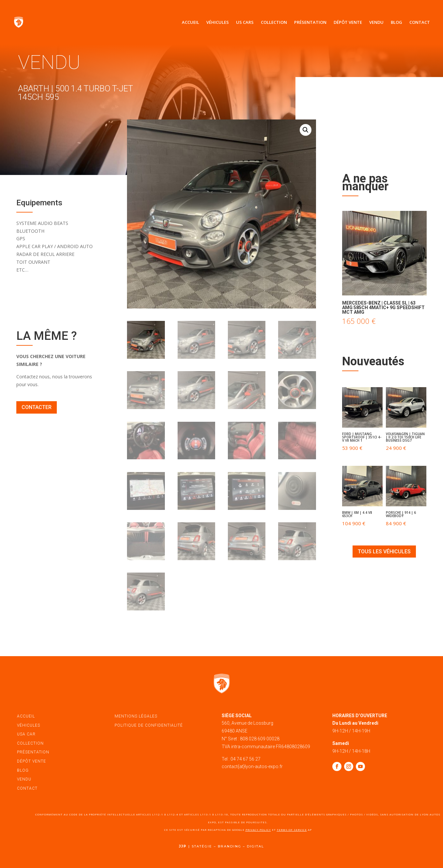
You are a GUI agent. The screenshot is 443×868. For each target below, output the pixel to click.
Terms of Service (292, 830)
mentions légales (136, 716)
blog (23, 770)
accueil (26, 716)
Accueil (190, 22)
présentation (33, 752)
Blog (396, 22)
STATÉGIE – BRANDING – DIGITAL (228, 846)
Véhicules (218, 22)
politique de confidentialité (149, 725)
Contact (420, 22)
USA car (26, 734)
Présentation (310, 22)
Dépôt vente (348, 22)
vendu (24, 779)
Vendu (376, 22)
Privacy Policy (258, 830)
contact (27, 788)
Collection (274, 22)
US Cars (245, 22)
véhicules (29, 725)
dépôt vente (32, 761)
